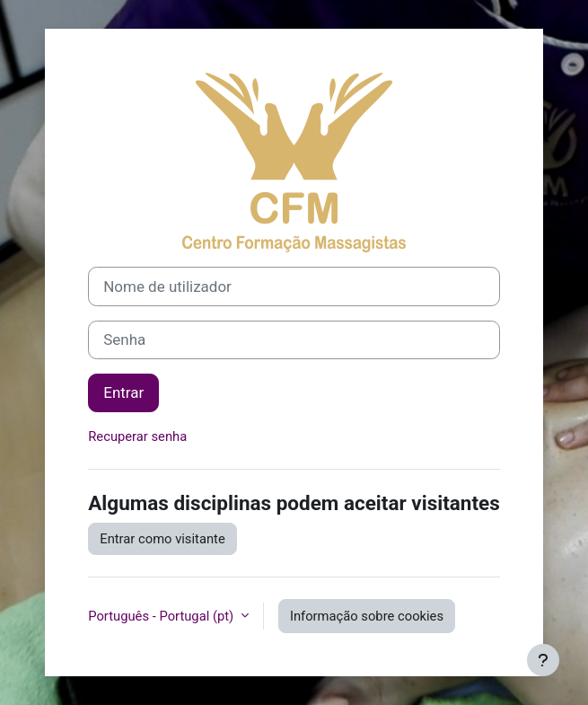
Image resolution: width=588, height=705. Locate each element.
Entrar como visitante (162, 539)
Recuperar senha (137, 436)
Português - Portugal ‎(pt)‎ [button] (162, 616)
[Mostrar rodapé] (543, 660)
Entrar (123, 392)
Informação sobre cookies (367, 616)
